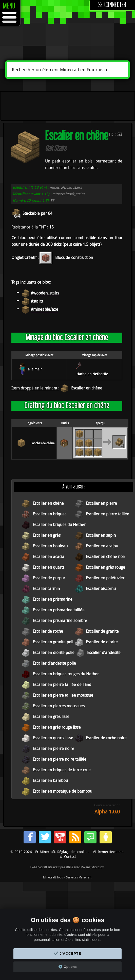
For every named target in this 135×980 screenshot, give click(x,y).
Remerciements (111, 852)
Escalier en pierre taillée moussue (63, 695)
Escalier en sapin (101, 535)
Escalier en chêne (87, 388)
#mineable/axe (44, 309)
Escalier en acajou (102, 546)
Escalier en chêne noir (105, 557)
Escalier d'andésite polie (54, 663)
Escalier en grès (47, 535)
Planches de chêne (42, 443)
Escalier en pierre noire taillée (60, 759)
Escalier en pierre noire (53, 748)
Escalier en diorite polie (54, 652)
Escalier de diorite (102, 642)
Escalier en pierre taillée (108, 514)
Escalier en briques (50, 514)
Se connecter (112, 5)
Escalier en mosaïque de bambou (62, 791)
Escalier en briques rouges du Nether (66, 674)
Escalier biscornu (101, 589)
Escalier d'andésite (104, 652)
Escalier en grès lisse (51, 716)
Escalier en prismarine (53, 599)
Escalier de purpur (49, 578)
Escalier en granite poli (53, 642)
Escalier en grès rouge (105, 567)
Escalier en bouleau (50, 546)
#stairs (37, 301)
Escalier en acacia (49, 557)
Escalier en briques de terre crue (62, 770)
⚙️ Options (67, 967)
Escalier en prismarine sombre (60, 620)
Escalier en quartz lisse (53, 738)
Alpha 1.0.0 (107, 812)
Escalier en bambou (50, 780)
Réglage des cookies (73, 852)
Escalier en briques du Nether (59, 525)
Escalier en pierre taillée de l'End (62, 684)
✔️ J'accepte (68, 953)
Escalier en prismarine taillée (59, 610)
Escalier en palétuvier (105, 578)
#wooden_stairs (45, 293)
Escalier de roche (48, 631)
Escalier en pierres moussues (59, 706)
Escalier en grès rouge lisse (57, 727)
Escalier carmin (46, 589)
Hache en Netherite (92, 374)
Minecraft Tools (53, 877)
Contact (70, 856)
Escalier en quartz (49, 567)
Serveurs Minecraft (79, 877)
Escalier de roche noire (106, 738)
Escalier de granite (102, 631)
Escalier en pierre (101, 503)
